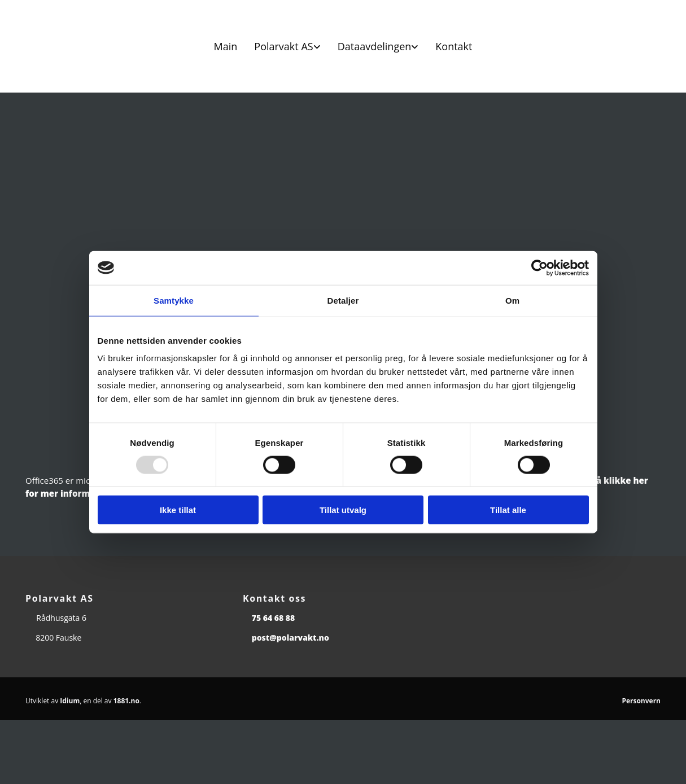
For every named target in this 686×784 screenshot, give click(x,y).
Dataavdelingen (375, 46)
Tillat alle (508, 510)
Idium (70, 701)
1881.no (126, 701)
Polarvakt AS (283, 46)
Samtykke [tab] (174, 300)
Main (226, 46)
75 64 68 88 (274, 618)
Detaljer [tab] (343, 300)
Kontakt (454, 46)
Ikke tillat (178, 510)
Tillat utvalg (343, 510)
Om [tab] (512, 300)
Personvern (641, 701)
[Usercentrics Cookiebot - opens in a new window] (539, 268)
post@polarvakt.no (290, 638)
